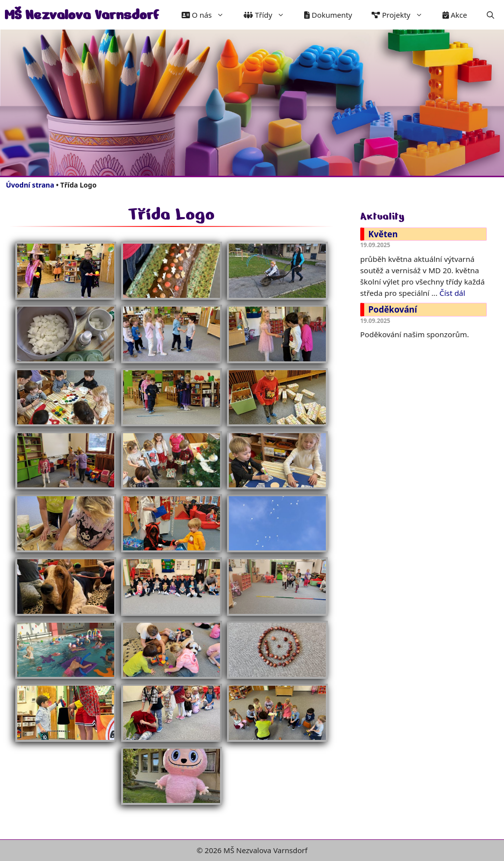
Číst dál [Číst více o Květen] (452, 293)
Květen (383, 234)
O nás (208, 15)
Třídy (269, 15)
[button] (490, 15)
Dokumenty (328, 15)
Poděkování (393, 309)
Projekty (402, 15)
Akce (455, 15)
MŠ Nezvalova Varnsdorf (82, 15)
